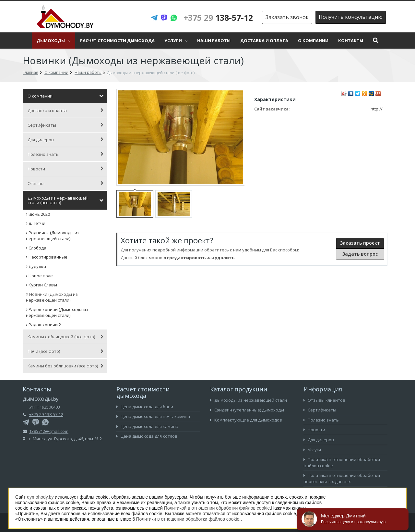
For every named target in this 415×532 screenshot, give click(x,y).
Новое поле (39, 276)
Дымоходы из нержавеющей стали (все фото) (65, 200)
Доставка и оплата (264, 40)
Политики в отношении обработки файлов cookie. (189, 519)
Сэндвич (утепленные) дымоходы (247, 410)
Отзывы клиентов (324, 400)
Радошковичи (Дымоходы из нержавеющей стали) (57, 312)
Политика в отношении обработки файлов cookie (342, 463)
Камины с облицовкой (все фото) (65, 337)
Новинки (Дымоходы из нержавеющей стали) (52, 297)
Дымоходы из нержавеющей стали (249, 400)
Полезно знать (65, 154)
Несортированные (47, 257)
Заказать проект (360, 243)
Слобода (36, 248)
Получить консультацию (351, 17)
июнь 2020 (38, 214)
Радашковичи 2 (43, 325)
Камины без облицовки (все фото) (65, 366)
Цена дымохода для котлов (147, 436)
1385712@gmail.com (49, 431)
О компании (313, 40)
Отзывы (65, 183)
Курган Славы (41, 285)
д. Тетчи (36, 223)
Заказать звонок (287, 17)
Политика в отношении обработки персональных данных (342, 478)
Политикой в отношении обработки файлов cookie (217, 508)
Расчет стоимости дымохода (117, 40)
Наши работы (214, 40)
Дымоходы (53, 40)
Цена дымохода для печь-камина (153, 416)
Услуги (176, 40)
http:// (377, 109)
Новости (65, 169)
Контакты (351, 40)
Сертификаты (65, 125)
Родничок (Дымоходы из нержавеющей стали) (53, 236)
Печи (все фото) (65, 351)
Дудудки (36, 266)
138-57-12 (218, 17)
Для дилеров (65, 140)
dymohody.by (40, 497)
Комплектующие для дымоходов (246, 420)
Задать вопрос (360, 254)
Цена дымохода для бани (145, 407)
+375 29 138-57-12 (46, 414)
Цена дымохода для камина (147, 426)
